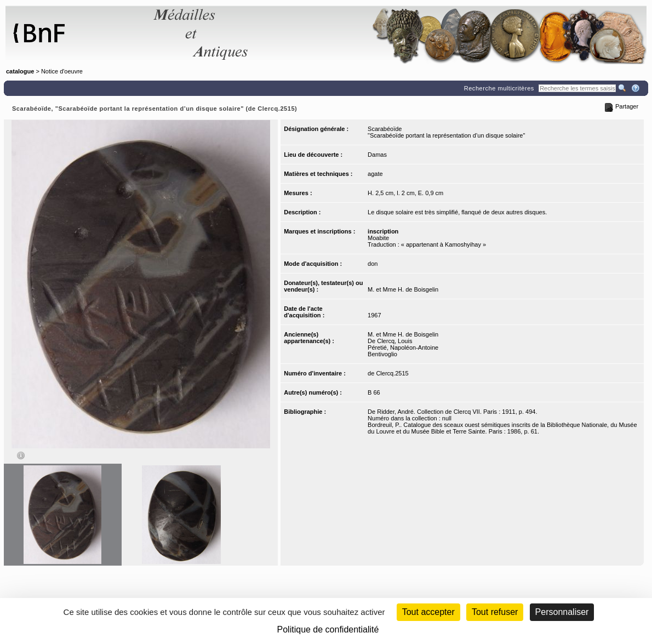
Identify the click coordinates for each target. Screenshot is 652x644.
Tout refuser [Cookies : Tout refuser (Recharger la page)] (495, 612)
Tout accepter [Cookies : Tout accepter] (428, 612)
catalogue (20, 71)
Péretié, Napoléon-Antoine (403, 347)
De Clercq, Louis (390, 341)
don (373, 264)
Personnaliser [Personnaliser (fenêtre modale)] (562, 612)
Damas (377, 155)
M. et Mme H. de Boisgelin (403, 289)
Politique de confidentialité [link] (328, 629)
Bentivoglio (382, 354)
